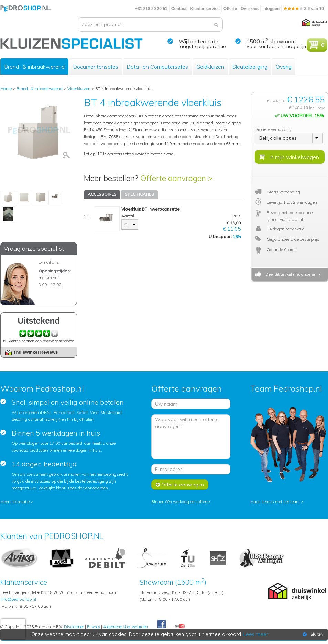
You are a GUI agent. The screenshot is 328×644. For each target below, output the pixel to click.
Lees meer (256, 634)
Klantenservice (205, 9)
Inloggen (271, 9)
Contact (179, 9)
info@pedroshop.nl (18, 599)
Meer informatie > (17, 502)
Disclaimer (74, 627)
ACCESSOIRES (102, 194)
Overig (284, 67)
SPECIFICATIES (139, 194)
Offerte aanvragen (180, 485)
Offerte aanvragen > (176, 178)
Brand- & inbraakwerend (34, 67)
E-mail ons (49, 262)
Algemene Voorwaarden (126, 627)
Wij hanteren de (199, 41)
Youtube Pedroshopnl (180, 626)
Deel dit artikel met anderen (290, 274)
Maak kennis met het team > (277, 502)
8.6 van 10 (304, 9)
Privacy (94, 627)
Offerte (230, 9)
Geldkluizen (210, 67)
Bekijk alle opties (278, 138)
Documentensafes (96, 67)
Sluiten (312, 634)
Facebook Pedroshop (162, 624)
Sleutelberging (250, 67)
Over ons (250, 9)
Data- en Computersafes (157, 67)
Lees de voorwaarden (88, 488)
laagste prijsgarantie (202, 46)
